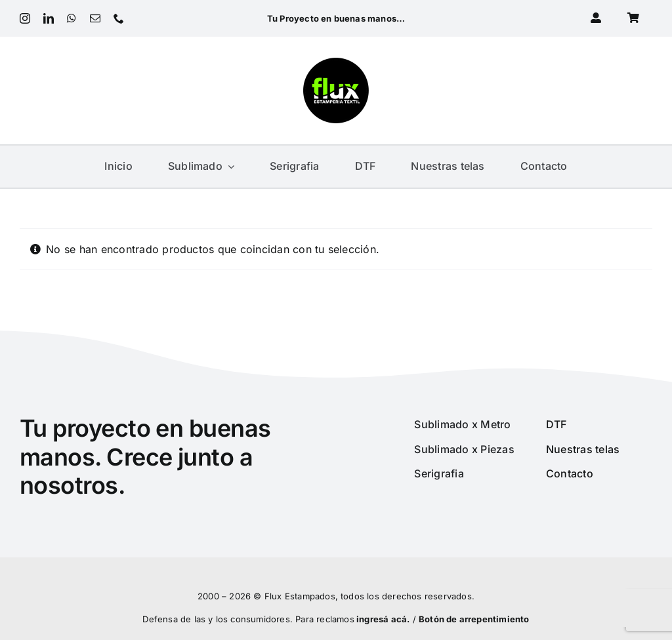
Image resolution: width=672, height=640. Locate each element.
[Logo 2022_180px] (336, 63)
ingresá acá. (383, 619)
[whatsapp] (72, 18)
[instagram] (25, 18)
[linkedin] (49, 18)
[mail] (95, 18)
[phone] (119, 18)
